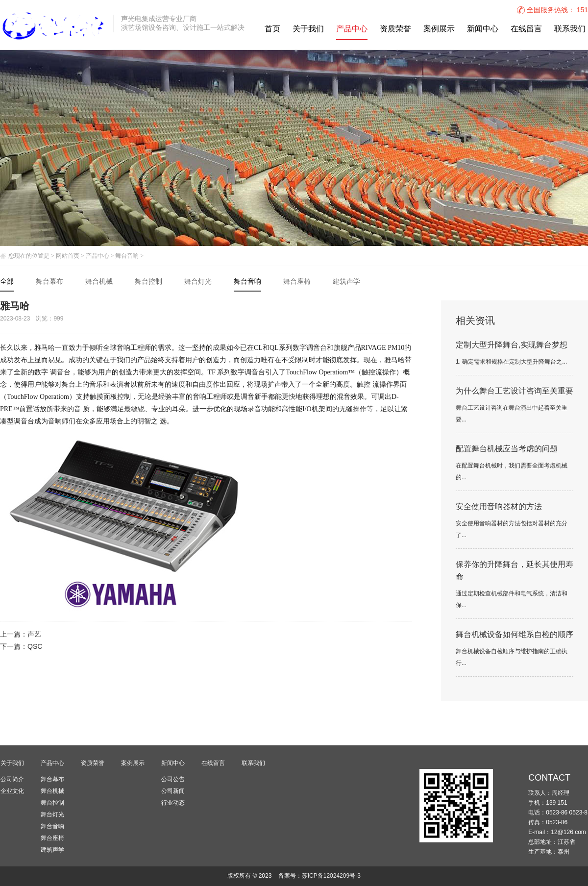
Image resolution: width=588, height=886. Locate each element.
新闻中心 (483, 29)
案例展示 (439, 29)
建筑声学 (346, 282)
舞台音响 (127, 256)
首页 (272, 29)
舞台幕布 (49, 282)
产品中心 (352, 29)
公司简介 (12, 779)
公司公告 (173, 779)
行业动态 (173, 803)
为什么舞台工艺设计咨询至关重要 (514, 391)
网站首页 (68, 256)
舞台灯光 (198, 282)
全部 (7, 282)
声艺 (34, 635)
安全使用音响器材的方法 (499, 507)
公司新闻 (173, 791)
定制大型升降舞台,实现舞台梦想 (512, 345)
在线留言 (526, 29)
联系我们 (570, 29)
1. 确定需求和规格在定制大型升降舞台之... (511, 362)
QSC (35, 647)
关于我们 (308, 29)
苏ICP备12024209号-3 (331, 876)
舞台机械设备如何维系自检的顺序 (514, 635)
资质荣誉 (395, 29)
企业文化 (12, 791)
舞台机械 (99, 282)
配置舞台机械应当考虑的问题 (507, 449)
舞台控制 (148, 282)
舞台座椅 (297, 282)
